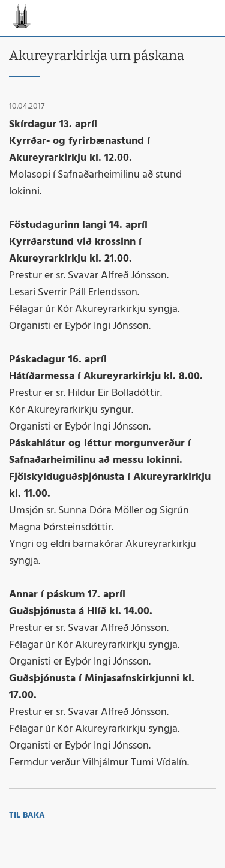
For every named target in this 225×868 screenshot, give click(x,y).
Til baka (27, 816)
